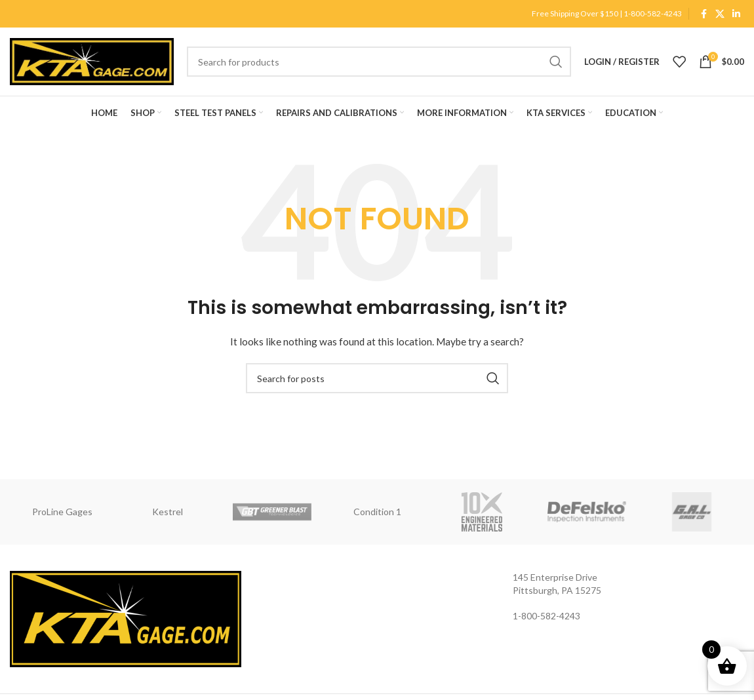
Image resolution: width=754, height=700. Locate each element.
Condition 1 (377, 512)
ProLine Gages (62, 512)
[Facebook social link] (704, 14)
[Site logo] (92, 61)
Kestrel (168, 512)
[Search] (379, 62)
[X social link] (720, 14)
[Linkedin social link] (736, 14)
